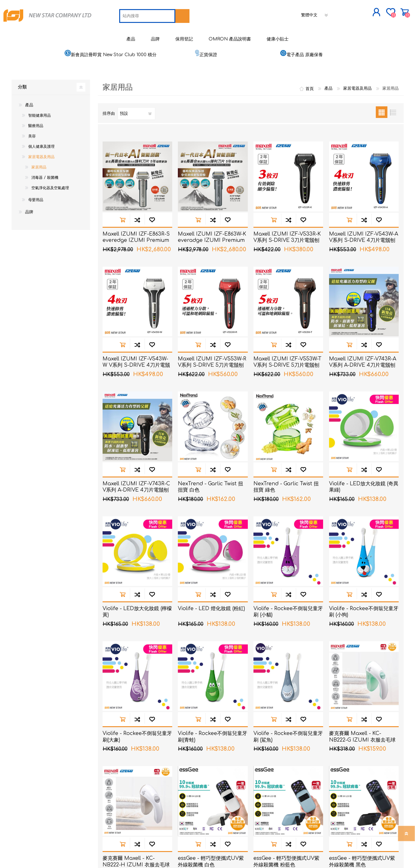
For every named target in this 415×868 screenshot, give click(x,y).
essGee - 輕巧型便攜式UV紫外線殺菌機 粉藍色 (286, 858)
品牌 (29, 209)
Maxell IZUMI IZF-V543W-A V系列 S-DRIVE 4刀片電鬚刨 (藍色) (364, 237)
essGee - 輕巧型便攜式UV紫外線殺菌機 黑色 (362, 858)
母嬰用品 (36, 197)
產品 (29, 102)
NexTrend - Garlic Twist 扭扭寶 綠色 (286, 484)
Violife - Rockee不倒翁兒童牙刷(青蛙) (213, 733)
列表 (393, 109)
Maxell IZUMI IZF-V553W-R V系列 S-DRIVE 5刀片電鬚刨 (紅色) (212, 362)
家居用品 (39, 164)
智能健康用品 (40, 112)
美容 (32, 133)
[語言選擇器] (315, 13)
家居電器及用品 (41, 154)
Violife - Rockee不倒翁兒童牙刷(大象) (137, 733)
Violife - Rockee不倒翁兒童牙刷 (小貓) (288, 608)
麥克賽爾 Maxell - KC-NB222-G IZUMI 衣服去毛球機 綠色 (362, 737)
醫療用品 (36, 123)
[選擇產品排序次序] (136, 110)
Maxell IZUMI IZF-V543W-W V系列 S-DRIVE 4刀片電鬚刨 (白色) (136, 362)
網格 (382, 109)
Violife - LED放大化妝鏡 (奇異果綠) (364, 484)
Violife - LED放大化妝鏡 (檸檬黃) (137, 608)
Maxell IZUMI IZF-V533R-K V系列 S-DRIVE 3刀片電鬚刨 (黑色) (287, 237)
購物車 (401, 11)
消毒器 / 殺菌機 (45, 174)
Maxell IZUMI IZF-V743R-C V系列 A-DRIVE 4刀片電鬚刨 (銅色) (136, 487)
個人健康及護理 (41, 143)
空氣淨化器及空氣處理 (50, 185)
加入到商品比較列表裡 (137, 216)
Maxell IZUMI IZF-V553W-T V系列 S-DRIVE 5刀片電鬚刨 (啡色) (287, 362)
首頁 (310, 85)
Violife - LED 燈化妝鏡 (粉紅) (211, 605)
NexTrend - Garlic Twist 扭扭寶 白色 (210, 484)
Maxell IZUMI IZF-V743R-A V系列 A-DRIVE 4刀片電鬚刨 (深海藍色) (363, 362)
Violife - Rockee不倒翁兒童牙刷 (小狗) (364, 608)
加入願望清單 (152, 216)
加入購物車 (122, 216)
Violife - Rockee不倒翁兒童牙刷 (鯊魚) (288, 733)
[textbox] (147, 14)
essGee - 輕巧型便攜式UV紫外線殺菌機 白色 (211, 858)
